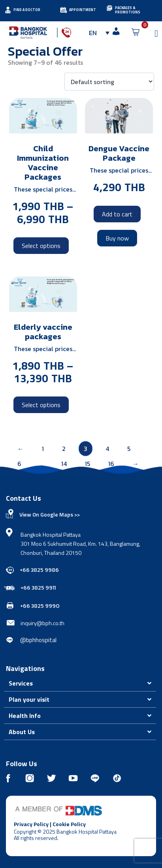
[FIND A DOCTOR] (8, 10)
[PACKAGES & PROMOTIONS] (109, 8)
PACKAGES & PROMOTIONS (128, 10)
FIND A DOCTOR (27, 10)
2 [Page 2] (64, 449)
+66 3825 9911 (38, 588)
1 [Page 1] (43, 449)
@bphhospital (38, 640)
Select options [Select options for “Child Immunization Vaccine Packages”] (41, 246)
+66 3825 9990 (40, 606)
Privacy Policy (31, 824)
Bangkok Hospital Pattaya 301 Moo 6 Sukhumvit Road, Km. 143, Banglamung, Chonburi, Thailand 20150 (80, 544)
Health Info (25, 716)
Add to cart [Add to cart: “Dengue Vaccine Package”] (117, 214)
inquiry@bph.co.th (42, 623)
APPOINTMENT (83, 10)
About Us (22, 732)
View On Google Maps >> (50, 514)
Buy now (117, 238)
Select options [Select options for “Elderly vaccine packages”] (41, 405)
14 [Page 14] (64, 464)
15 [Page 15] (88, 464)
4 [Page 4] (107, 449)
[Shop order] (109, 82)
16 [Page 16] (111, 464)
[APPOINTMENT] (64, 10)
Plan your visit (29, 699)
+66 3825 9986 (39, 570)
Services (21, 683)
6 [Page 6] (19, 464)
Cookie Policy (69, 824)
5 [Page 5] (129, 449)
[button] (80, 683)
